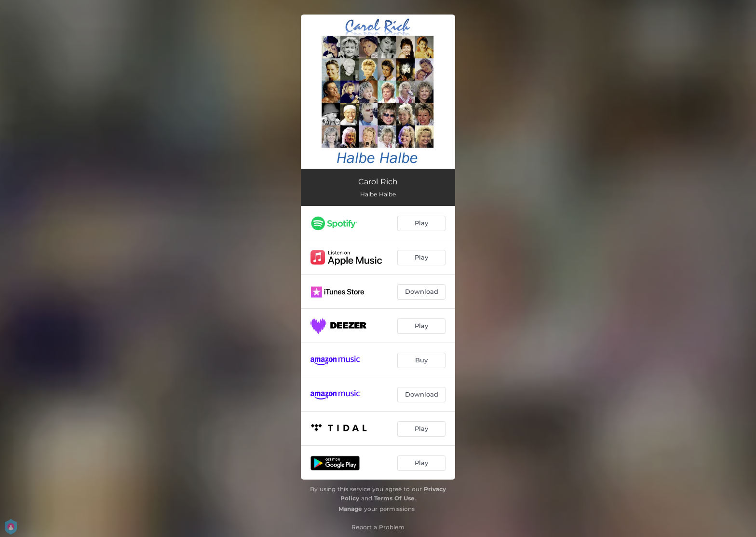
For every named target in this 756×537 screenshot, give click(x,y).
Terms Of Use (394, 498)
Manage (350, 509)
